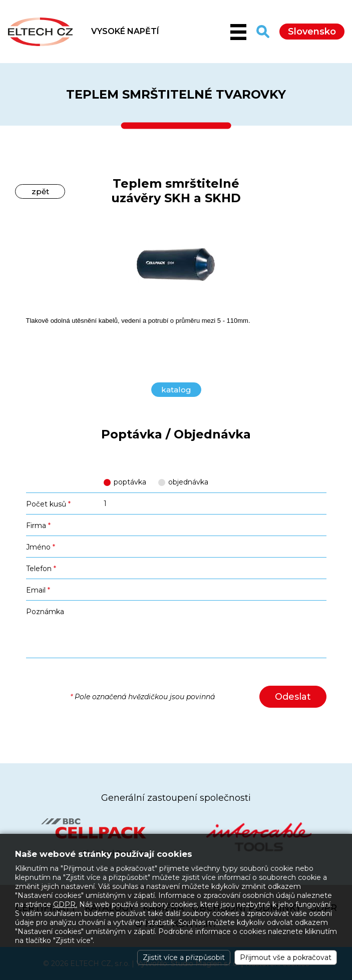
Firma (38, 526)
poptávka (130, 482)
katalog (176, 390)
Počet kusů (48, 504)
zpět (40, 191)
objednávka (188, 482)
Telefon (41, 569)
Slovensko (312, 32)
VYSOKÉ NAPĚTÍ (125, 31)
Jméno (41, 547)
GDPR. (65, 904)
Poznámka (45, 612)
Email (38, 590)
